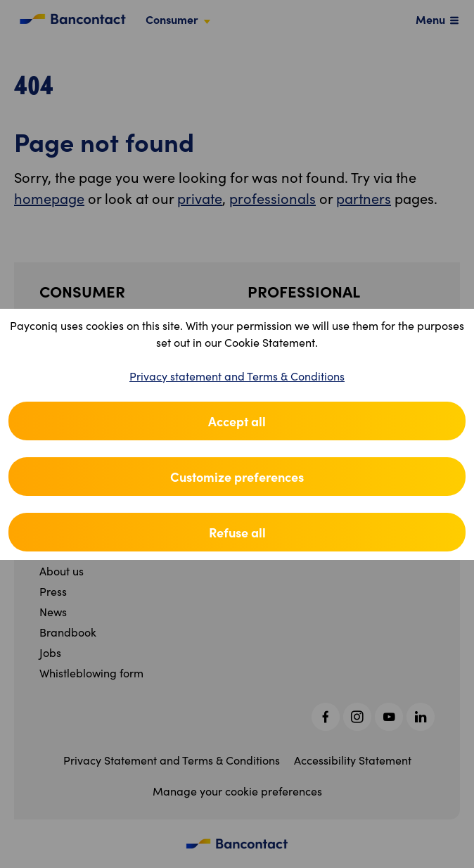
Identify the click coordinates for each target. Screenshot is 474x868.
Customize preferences (237, 477)
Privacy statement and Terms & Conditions (237, 376)
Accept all (237, 421)
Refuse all (237, 532)
